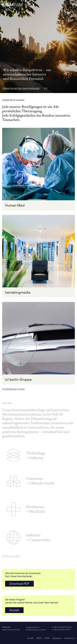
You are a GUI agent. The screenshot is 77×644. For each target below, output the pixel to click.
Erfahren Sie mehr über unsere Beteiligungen (21, 88)
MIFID (39, 638)
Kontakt (14, 610)
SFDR (47, 638)
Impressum (57, 638)
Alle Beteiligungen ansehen (13, 389)
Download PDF (19, 584)
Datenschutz (70, 638)
